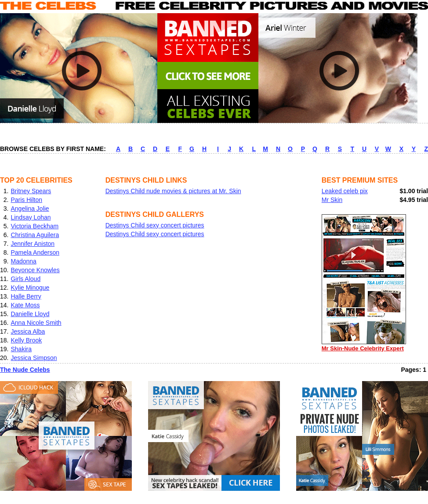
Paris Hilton (26, 200)
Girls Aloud (25, 279)
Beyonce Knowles (35, 270)
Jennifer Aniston (33, 244)
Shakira (21, 349)
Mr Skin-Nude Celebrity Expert (364, 345)
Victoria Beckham (34, 226)
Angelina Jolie (30, 209)
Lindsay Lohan (31, 217)
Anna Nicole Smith (36, 323)
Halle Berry (26, 296)
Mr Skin (332, 200)
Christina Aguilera (35, 235)
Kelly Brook (26, 340)
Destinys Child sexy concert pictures (155, 225)
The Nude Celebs (25, 370)
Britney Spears (31, 191)
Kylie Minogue (30, 288)
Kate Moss (25, 305)
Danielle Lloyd (30, 314)
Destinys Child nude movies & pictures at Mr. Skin (173, 191)
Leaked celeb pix (345, 191)
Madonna (23, 261)
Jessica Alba (28, 331)
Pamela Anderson (35, 252)
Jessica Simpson (34, 358)
